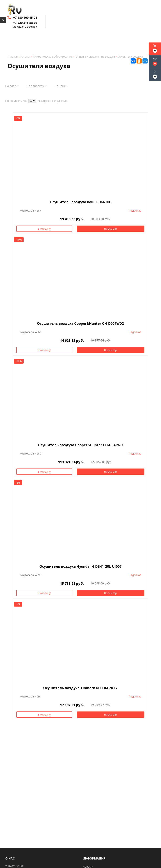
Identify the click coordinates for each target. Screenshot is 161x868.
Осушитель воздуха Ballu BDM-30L (80, 202)
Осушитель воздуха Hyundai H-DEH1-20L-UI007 (80, 566)
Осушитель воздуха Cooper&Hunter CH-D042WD (80, 445)
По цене (61, 86)
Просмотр (111, 229)
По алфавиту (36, 86)
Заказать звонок (25, 27)
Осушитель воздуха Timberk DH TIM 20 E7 (80, 688)
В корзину (44, 229)
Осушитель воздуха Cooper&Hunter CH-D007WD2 (80, 323)
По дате (12, 86)
